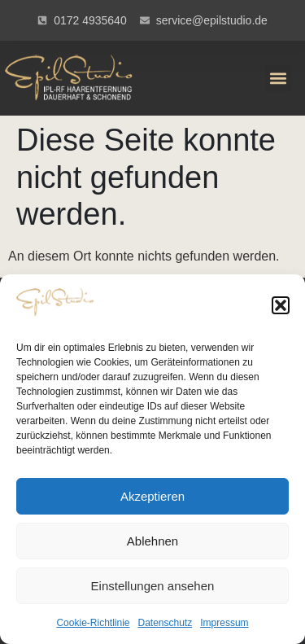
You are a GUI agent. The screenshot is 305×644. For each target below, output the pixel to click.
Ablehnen (152, 541)
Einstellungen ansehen (153, 586)
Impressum (224, 623)
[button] (281, 305)
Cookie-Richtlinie (93, 623)
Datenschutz (166, 623)
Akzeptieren (152, 496)
